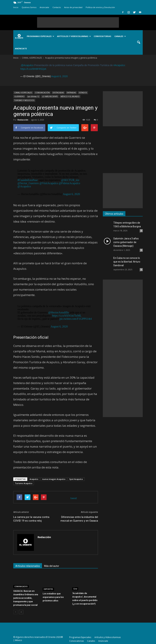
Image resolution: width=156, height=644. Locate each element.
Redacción (23, 120)
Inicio (16, 7)
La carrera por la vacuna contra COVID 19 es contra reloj (31, 519)
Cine (75, 589)
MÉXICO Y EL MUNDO (70, 96)
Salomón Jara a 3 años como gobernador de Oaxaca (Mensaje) (126, 242)
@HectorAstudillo (59, 312)
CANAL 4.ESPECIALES (23, 93)
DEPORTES (48, 589)
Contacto (57, 7)
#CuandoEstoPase (28, 180)
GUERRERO (19, 96)
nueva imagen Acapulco (54, 479)
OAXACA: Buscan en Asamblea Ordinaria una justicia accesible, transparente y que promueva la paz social (26, 598)
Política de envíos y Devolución (100, 7)
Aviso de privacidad (73, 7)
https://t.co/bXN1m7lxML (67, 316)
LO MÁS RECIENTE (50, 96)
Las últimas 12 (33, 96)
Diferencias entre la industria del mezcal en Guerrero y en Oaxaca (79, 519)
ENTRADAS (71, 93)
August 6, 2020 (59, 76)
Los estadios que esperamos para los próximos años (53, 597)
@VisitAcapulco (49, 183)
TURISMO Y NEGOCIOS (24, 100)
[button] (139, 42)
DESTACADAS (58, 93)
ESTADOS (83, 93)
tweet (74, 498)
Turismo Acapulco (24, 483)
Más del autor (52, 566)
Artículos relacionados (28, 566)
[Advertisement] (78, 22)
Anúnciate (44, 7)
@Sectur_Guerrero (28, 183)
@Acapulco (27, 65)
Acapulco (34, 479)
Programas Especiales (40, 36)
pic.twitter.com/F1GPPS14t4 (76, 319)
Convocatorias (102, 36)
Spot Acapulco (76, 479)
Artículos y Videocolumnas (74, 36)
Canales (120, 36)
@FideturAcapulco (69, 183)
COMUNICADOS (21, 586)
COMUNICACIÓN (42, 93)
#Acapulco (119, 65)
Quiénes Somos (29, 7)
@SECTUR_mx (70, 180)
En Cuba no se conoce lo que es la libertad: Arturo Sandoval (127, 262)
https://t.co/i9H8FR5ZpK (33, 69)
